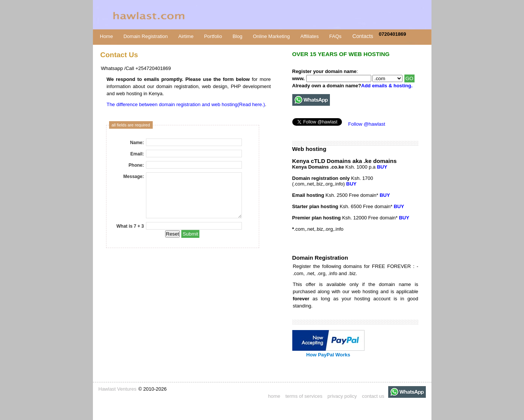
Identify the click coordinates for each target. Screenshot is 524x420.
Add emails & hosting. (387, 86)
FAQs (335, 36)
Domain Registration (146, 36)
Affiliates (309, 36)
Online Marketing (271, 36)
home (274, 396)
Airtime (186, 36)
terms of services (304, 396)
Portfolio (213, 36)
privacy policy (342, 396)
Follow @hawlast (367, 124)
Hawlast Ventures (118, 389)
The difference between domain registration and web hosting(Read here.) (186, 104)
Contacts (363, 36)
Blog (237, 36)
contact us (373, 396)
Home (107, 36)
